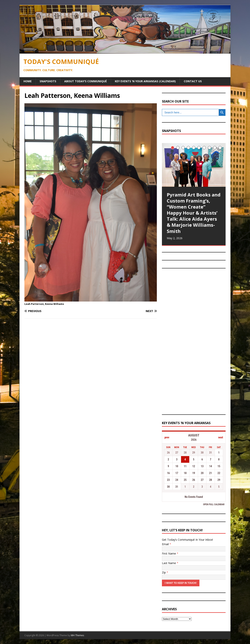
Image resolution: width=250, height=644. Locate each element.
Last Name (170, 563)
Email (167, 544)
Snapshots (48, 81)
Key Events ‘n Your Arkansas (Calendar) (145, 81)
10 (220, 148)
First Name (170, 553)
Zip (165, 572)
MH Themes (77, 635)
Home (28, 81)
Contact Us (193, 81)
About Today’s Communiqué (86, 81)
